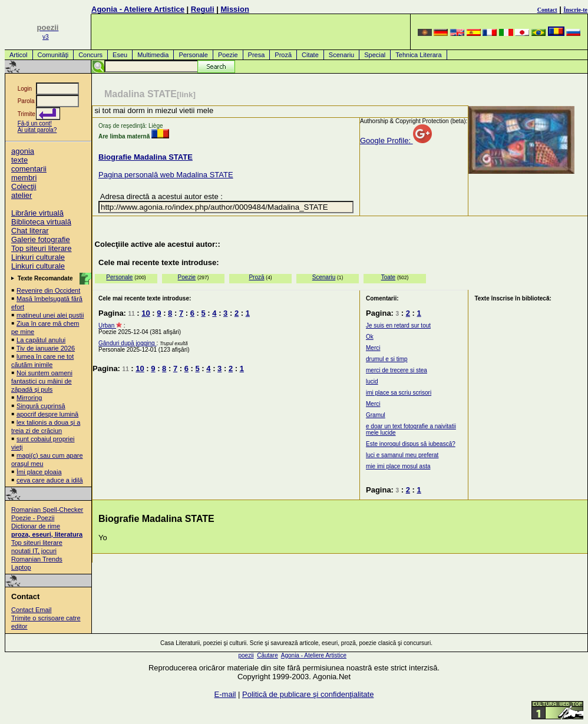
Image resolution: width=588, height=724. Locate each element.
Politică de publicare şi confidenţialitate (308, 694)
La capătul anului (41, 340)
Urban (107, 325)
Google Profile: (396, 140)
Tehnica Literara (418, 55)
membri (24, 178)
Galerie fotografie (41, 239)
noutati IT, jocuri (34, 551)
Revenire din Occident (48, 290)
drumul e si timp (387, 359)
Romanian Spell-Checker (47, 510)
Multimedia (153, 55)
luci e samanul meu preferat (402, 455)
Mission (234, 9)
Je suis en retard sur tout (398, 325)
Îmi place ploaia (39, 472)
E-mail (225, 694)
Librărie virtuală (37, 213)
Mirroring (29, 398)
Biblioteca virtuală (41, 222)
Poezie (228, 55)
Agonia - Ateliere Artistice (138, 9)
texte (19, 160)
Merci (373, 348)
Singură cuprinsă (41, 406)
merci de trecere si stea (397, 370)
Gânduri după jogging (127, 343)
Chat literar (30, 231)
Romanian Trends (37, 559)
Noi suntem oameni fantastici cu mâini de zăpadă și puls (42, 381)
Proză (283, 55)
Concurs (90, 55)
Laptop (21, 567)
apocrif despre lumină (47, 414)
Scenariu (341, 55)
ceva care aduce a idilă (50, 480)
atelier (22, 195)
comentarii (29, 169)
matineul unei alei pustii (50, 315)
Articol (19, 55)
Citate (310, 55)
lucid (372, 381)
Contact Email (31, 610)
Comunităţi (53, 55)
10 (146, 313)
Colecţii (24, 186)
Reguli (203, 9)
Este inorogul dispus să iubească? (411, 444)
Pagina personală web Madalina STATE (166, 175)
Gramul (376, 415)
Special (375, 55)
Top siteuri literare (42, 248)
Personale (193, 55)
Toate (388, 277)
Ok (370, 337)
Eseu (120, 55)
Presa (257, 55)
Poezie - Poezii (33, 518)
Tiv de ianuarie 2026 (46, 348)
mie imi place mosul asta (398, 466)
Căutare (267, 655)
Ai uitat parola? (37, 130)
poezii (246, 655)
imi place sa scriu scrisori (399, 393)
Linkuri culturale (38, 257)
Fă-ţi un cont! (35, 123)
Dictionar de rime (36, 526)
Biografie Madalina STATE (146, 157)
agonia (23, 151)
